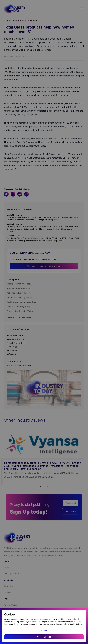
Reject (44, 631)
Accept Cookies (44, 637)
